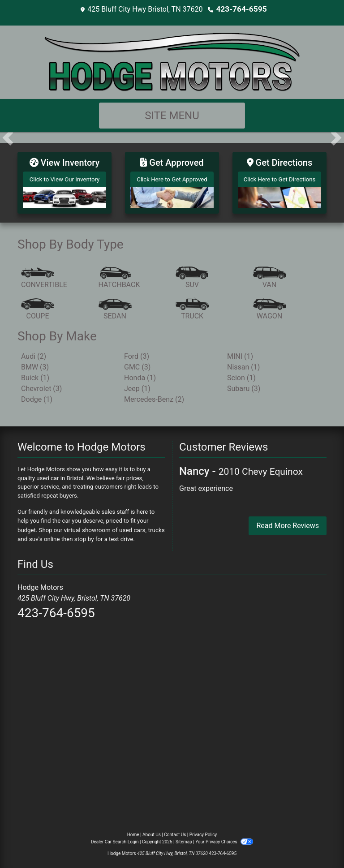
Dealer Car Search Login (115, 838)
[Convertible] (44, 275)
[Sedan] (115, 307)
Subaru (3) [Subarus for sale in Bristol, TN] (244, 385)
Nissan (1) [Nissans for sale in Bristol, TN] (243, 364)
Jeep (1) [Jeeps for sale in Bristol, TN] (137, 385)
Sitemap (184, 838)
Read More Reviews (288, 522)
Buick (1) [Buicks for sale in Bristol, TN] (35, 375)
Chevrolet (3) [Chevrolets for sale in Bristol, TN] (41, 385)
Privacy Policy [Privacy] (203, 831)
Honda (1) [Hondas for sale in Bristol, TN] (140, 375)
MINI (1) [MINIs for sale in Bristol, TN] (240, 353)
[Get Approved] (172, 181)
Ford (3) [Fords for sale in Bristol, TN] (137, 353)
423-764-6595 (241, 9)
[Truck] (192, 307)
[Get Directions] (279, 181)
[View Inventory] (64, 181)
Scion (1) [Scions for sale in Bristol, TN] (241, 375)
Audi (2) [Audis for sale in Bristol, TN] (34, 353)
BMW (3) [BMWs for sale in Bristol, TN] (35, 364)
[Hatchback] (119, 275)
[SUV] (192, 275)
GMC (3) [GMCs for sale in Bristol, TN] (137, 364)
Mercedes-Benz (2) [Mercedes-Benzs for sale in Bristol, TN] (154, 396)
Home (133, 831)
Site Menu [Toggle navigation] (172, 115)
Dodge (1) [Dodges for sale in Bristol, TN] (37, 396)
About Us (152, 831)
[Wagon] (270, 307)
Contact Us (175, 831)
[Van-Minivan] (270, 275)
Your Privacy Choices (224, 838)
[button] (8, 137)
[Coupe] (38, 307)
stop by (84, 535)
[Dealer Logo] (172, 61)
